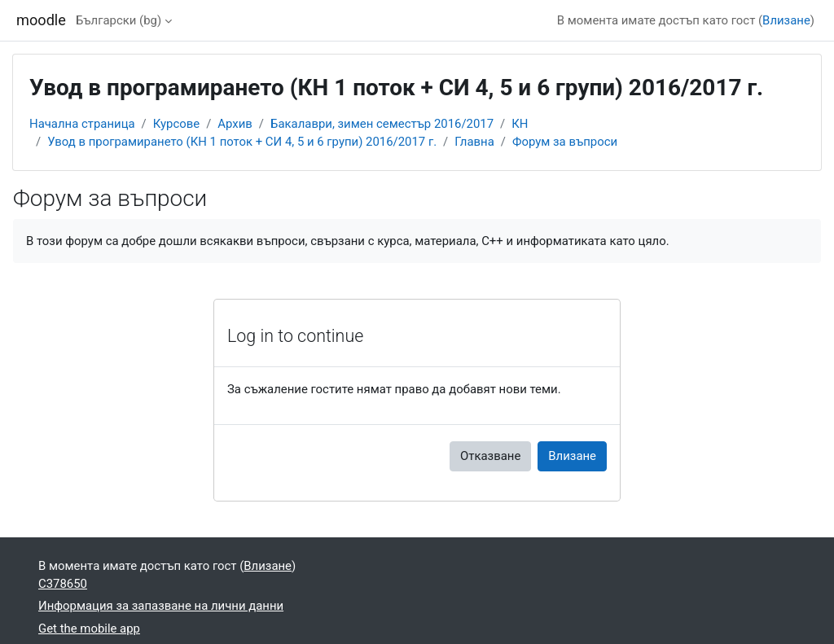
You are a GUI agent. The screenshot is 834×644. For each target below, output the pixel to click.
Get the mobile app (89, 629)
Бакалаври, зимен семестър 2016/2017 (382, 124)
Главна (474, 142)
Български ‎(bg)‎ (119, 20)
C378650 (63, 584)
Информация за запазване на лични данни (161, 606)
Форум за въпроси (565, 142)
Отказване (490, 456)
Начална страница (82, 124)
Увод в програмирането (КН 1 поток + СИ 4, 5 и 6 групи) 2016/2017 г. (242, 142)
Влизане (786, 20)
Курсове (176, 124)
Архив (235, 124)
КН (520, 124)
